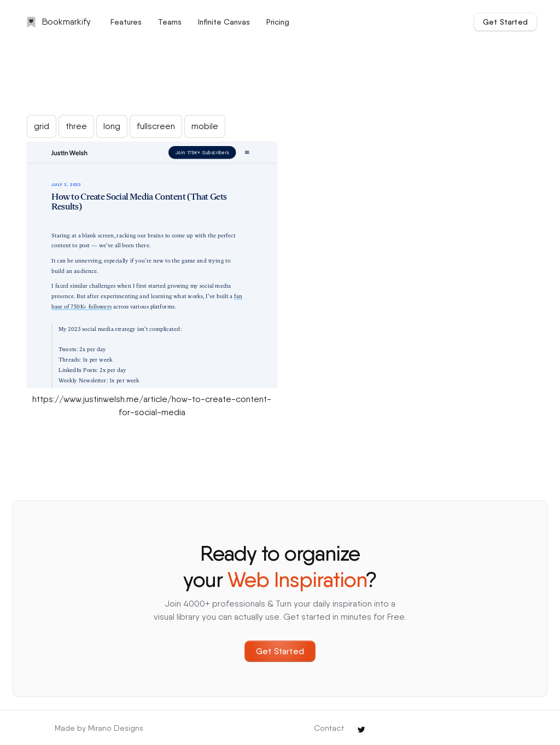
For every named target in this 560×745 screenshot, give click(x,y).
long (112, 126)
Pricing (278, 22)
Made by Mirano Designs (99, 728)
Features (126, 22)
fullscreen (156, 126)
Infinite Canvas (224, 22)
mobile (205, 126)
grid (42, 126)
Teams (170, 22)
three (76, 126)
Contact (329, 728)
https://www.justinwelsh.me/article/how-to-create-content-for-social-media (152, 406)
